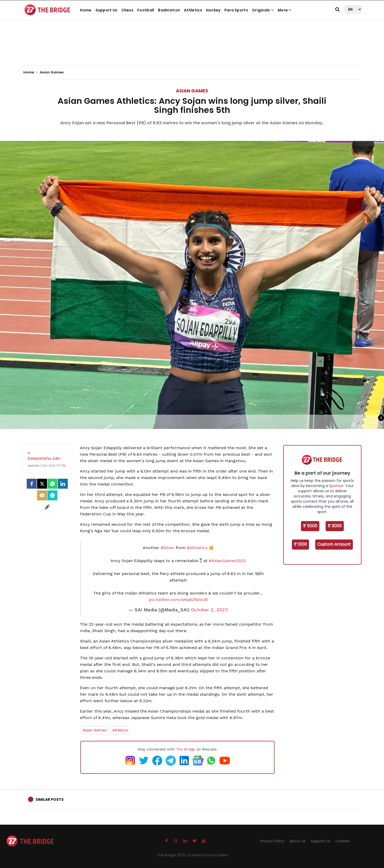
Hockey (213, 10)
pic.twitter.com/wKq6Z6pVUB (178, 600)
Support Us (107, 10)
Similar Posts (50, 799)
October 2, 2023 (209, 610)
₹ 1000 (300, 544)
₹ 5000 (310, 526)
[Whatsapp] (52, 484)
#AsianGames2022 (227, 561)
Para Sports (236, 10)
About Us (298, 841)
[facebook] (32, 484)
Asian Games (192, 91)
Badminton (169, 10)
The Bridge (186, 749)
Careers (343, 841)
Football (146, 10)
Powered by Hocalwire (208, 855)
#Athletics (197, 548)
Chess (128, 10)
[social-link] (47, 507)
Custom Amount (334, 544)
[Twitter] (42, 484)
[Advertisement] (192, 49)
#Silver (167, 548)
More (285, 10)
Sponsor (336, 486)
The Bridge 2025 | (172, 855)
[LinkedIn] (63, 484)
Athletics (193, 10)
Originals (263, 10)
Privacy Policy (272, 841)
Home (86, 10)
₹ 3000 (335, 526)
